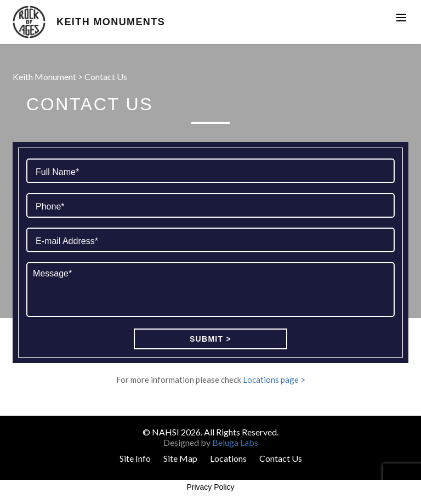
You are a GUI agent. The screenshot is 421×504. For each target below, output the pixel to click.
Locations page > (274, 380)
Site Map (180, 458)
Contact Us (281, 458)
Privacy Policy (210, 487)
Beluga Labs (235, 442)
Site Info (135, 458)
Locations (228, 458)
